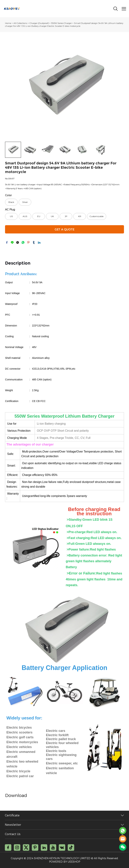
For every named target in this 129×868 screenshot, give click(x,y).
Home (8, 23)
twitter (18, 242)
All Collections (20, 23)
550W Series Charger (61, 23)
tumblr (34, 242)
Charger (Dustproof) (39, 23)
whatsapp (23, 242)
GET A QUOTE (64, 229)
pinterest (28, 242)
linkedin (39, 242)
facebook (7, 242)
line (12, 242)
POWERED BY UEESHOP (65, 862)
